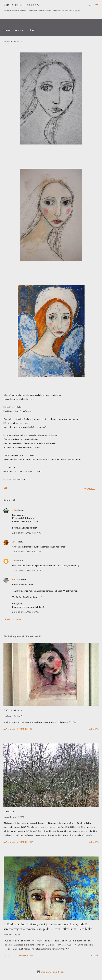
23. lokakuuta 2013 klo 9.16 (26, 612)
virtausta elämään (21, 5)
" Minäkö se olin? (15, 710)
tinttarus (16, 579)
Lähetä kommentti (12, 619)
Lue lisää (94, 729)
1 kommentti (25, 729)
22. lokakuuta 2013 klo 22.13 (27, 570)
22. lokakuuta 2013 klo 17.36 (27, 533)
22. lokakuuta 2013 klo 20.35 (27, 551)
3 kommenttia (25, 955)
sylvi (14, 510)
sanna (15, 560)
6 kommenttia (25, 842)
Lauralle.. (10, 811)
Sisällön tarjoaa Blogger (51, 972)
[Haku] (90, 5)
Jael (14, 542)
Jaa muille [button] (89, 489)
